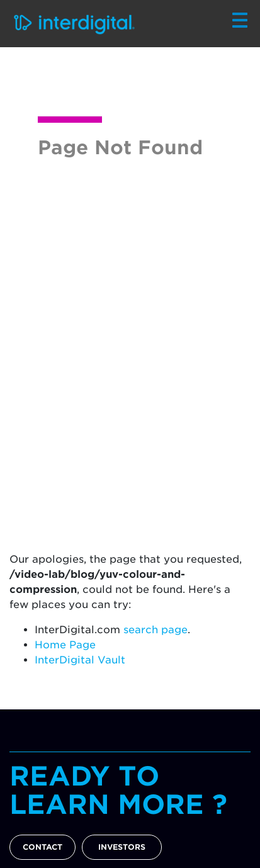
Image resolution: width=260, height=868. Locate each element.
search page (155, 630)
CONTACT (42, 847)
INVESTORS (122, 847)
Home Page (65, 645)
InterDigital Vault (80, 660)
